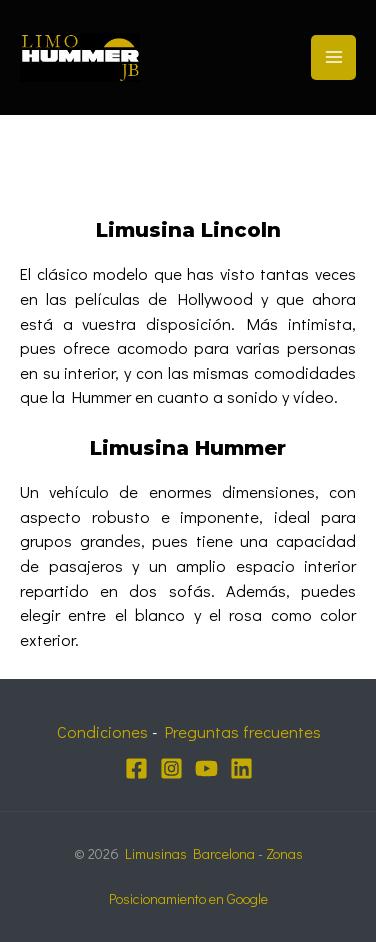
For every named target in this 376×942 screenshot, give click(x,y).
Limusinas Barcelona (190, 853)
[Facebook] (136, 768)
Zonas (284, 853)
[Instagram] (171, 768)
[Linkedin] (241, 768)
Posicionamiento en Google (188, 898)
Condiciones (102, 731)
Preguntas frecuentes (243, 731)
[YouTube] (206, 768)
